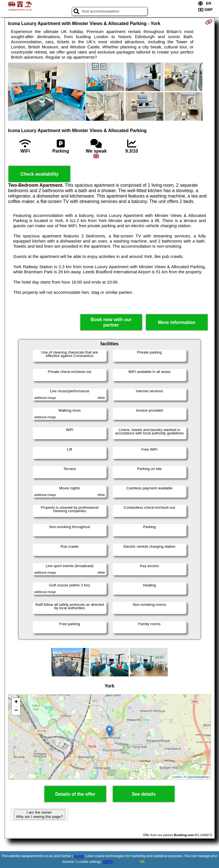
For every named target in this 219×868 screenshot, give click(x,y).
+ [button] (16, 702)
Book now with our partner (111, 322)
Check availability (39, 174)
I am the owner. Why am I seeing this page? (39, 814)
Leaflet (177, 777)
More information (177, 322)
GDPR (108, 862)
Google (79, 856)
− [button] (16, 711)
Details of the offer (75, 794)
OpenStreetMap (198, 777)
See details (144, 794)
